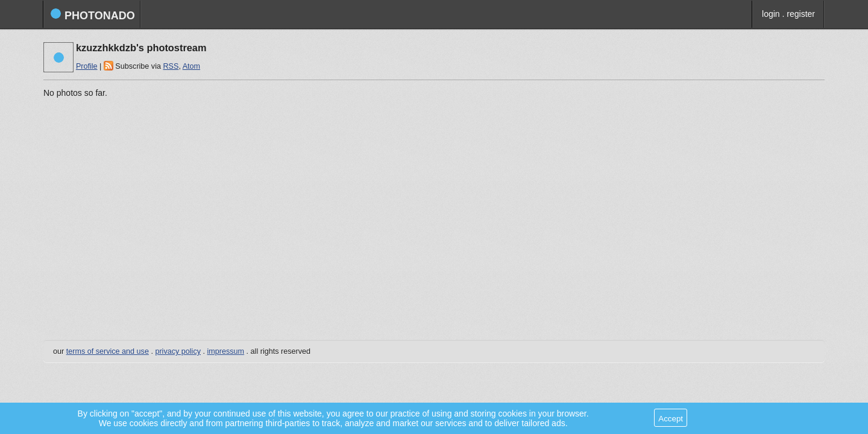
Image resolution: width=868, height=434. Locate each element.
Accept (671, 419)
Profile (87, 66)
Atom (191, 66)
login (771, 14)
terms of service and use (108, 351)
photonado (93, 15)
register (801, 14)
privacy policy (178, 351)
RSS (171, 66)
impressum (226, 351)
